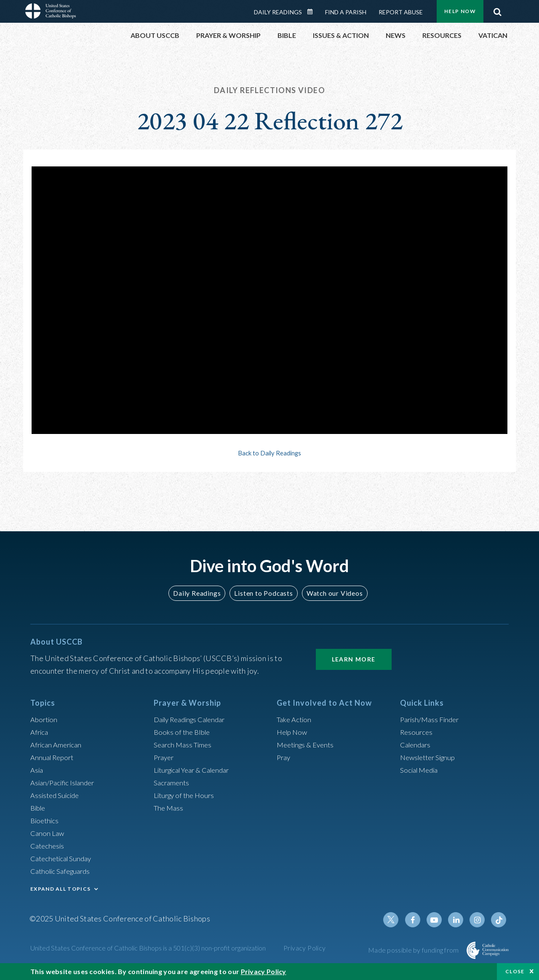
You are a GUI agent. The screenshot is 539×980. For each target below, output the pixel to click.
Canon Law (48, 833)
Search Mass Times (185, 744)
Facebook (419, 920)
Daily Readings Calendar (313, 12)
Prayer (165, 757)
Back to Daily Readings (269, 453)
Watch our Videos (331, 593)
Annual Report (54, 757)
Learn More (354, 659)
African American (58, 744)
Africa (40, 732)
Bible (39, 808)
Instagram (479, 920)
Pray (284, 757)
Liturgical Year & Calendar (197, 770)
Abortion (45, 719)
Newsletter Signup (431, 757)
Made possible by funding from (414, 950)
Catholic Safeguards (63, 871)
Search (497, 10)
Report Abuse (401, 12)
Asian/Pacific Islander (65, 782)
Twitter (398, 920)
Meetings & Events (308, 744)
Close (515, 971)
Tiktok (499, 920)
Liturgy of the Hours (186, 795)
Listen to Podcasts (263, 593)
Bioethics (46, 820)
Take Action (295, 719)
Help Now (460, 11)
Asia (37, 770)
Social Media (421, 770)
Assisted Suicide (57, 795)
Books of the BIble (183, 732)
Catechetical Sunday (64, 858)
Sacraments (172, 782)
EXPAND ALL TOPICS (60, 889)
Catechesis (49, 846)
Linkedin (459, 920)
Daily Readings (278, 12)
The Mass (169, 808)
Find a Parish (346, 12)
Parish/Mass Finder (432, 719)
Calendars (417, 744)
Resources (417, 732)
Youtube (439, 920)
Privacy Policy (305, 948)
